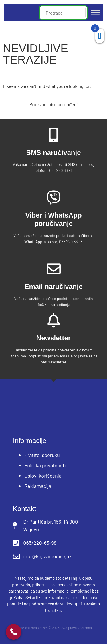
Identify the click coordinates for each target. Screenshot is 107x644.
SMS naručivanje (53, 153)
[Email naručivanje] (54, 269)
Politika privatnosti (45, 465)
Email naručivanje (53, 286)
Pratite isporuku (42, 455)
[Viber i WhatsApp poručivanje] (54, 198)
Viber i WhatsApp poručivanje (53, 219)
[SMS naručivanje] (54, 135)
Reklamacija (38, 486)
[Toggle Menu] (95, 13)
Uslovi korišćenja (43, 476)
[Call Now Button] (14, 632)
